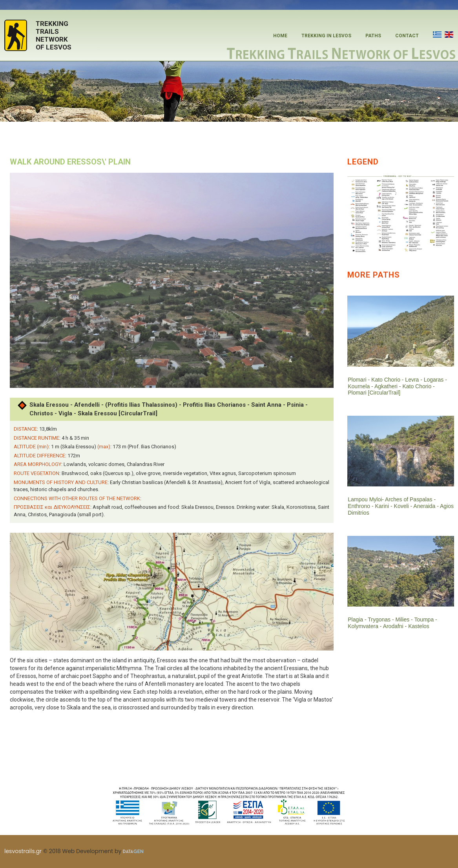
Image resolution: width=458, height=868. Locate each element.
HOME (280, 36)
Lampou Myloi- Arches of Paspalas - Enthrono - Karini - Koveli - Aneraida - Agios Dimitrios (393, 506)
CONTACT (407, 36)
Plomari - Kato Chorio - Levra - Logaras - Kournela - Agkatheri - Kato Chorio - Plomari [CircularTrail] (397, 386)
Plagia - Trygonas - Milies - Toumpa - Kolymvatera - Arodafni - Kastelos (392, 623)
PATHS (373, 36)
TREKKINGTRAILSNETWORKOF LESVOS (54, 35)
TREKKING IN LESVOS (326, 36)
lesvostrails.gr (23, 851)
